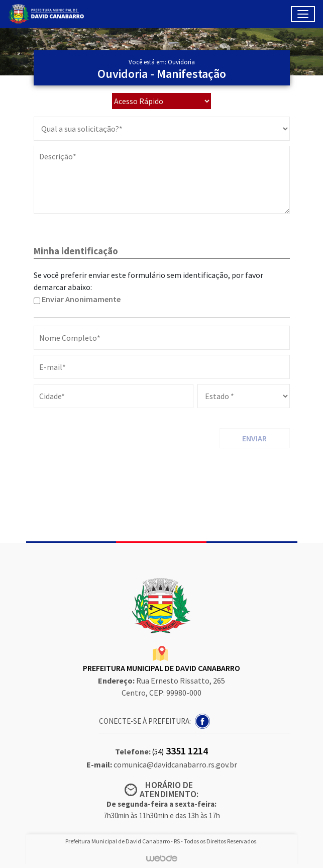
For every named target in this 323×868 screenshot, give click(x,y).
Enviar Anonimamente (81, 299)
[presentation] (110, 448)
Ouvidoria (181, 62)
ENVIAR (254, 438)
